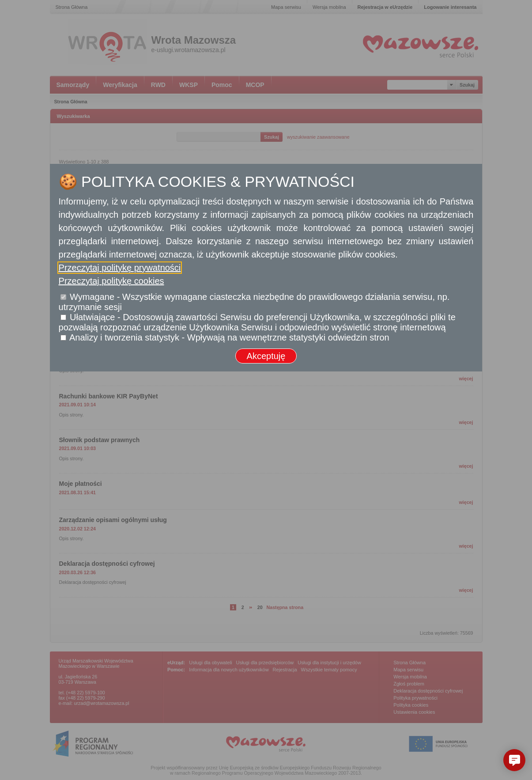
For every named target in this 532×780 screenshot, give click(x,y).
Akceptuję (266, 356)
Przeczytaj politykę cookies (111, 281)
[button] (514, 760)
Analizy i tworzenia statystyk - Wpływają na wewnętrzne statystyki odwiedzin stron (229, 337)
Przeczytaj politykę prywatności (120, 268)
